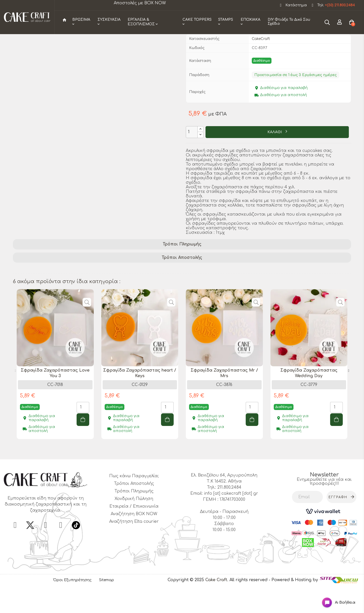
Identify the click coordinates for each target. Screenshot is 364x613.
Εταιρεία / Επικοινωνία (134, 532)
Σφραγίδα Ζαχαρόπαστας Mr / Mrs (224, 399)
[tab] (182, 270)
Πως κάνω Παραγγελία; (134, 502)
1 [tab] (179, 476)
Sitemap (107, 606)
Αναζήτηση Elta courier (134, 547)
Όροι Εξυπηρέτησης (72, 606)
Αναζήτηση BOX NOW (134, 540)
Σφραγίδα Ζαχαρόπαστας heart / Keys (140, 399)
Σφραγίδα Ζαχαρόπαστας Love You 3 (55, 399)
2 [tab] (185, 476)
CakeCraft (261, 65)
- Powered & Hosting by (294, 606)
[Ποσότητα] (192, 158)
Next (349, 397)
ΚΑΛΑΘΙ (275, 158)
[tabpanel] (55, 394)
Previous (15, 397)
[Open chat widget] (335, 599)
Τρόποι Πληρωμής (182, 270)
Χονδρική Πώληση (134, 525)
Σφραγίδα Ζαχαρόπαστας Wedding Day (309, 399)
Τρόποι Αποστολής (182, 283)
